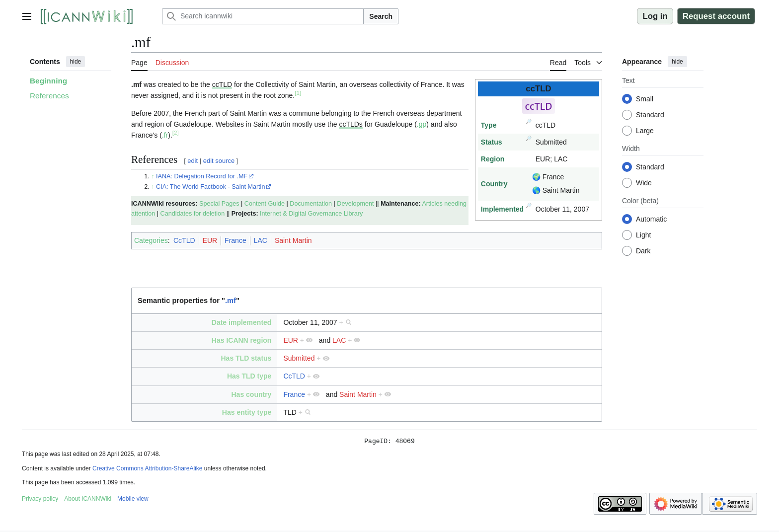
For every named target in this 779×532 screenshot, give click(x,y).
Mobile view (133, 500)
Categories (151, 240)
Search (381, 16)
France (235, 240)
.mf (231, 301)
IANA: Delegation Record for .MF (202, 176)
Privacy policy (40, 500)
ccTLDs (351, 124)
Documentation (311, 204)
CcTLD (184, 240)
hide (76, 62)
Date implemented (242, 322)
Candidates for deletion (193, 214)
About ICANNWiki (88, 500)
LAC (261, 240)
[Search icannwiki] (263, 16)
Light (643, 235)
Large (645, 131)
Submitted (299, 358)
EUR (210, 240)
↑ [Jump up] (153, 176)
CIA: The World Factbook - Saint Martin (210, 187)
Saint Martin (293, 240)
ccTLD (222, 84)
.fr (165, 135)
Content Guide (265, 204)
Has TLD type (249, 376)
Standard (650, 115)
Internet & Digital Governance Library (311, 214)
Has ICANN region (242, 340)
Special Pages (219, 204)
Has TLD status (246, 358)
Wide (644, 183)
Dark (643, 251)
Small (645, 99)
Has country (251, 394)
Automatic (651, 219)
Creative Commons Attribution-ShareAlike (147, 470)
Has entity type (247, 412)
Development (355, 204)
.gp (422, 124)
